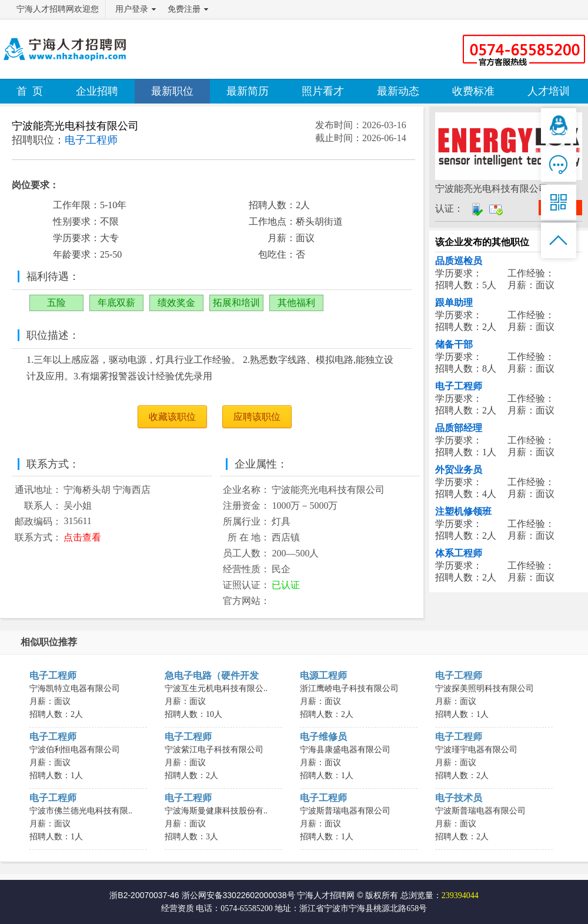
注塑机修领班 (463, 511)
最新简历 (248, 91)
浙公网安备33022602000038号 (238, 895)
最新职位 (172, 91)
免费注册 (184, 9)
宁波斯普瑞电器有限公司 (345, 811)
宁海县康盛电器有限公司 (345, 750)
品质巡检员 (459, 261)
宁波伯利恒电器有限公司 (75, 750)
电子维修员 (323, 737)
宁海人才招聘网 (326, 895)
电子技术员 (459, 798)
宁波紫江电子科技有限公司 (214, 750)
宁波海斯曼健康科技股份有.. (216, 811)
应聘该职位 (257, 417)
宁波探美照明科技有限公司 (485, 688)
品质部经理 (459, 428)
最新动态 (398, 91)
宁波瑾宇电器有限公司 (476, 750)
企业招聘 (97, 91)
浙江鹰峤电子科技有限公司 (349, 688)
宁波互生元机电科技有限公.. (216, 688)
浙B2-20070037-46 (144, 895)
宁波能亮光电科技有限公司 (75, 126)
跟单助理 (454, 303)
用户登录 (132, 9)
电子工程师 (459, 386)
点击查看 (82, 537)
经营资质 (178, 908)
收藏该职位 (172, 417)
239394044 (460, 895)
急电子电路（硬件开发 (212, 676)
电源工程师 (323, 676)
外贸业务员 (459, 470)
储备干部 (454, 344)
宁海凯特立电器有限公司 (75, 688)
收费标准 (473, 91)
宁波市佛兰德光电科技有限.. (81, 811)
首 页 (30, 91)
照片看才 (323, 91)
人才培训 (549, 91)
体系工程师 (459, 553)
